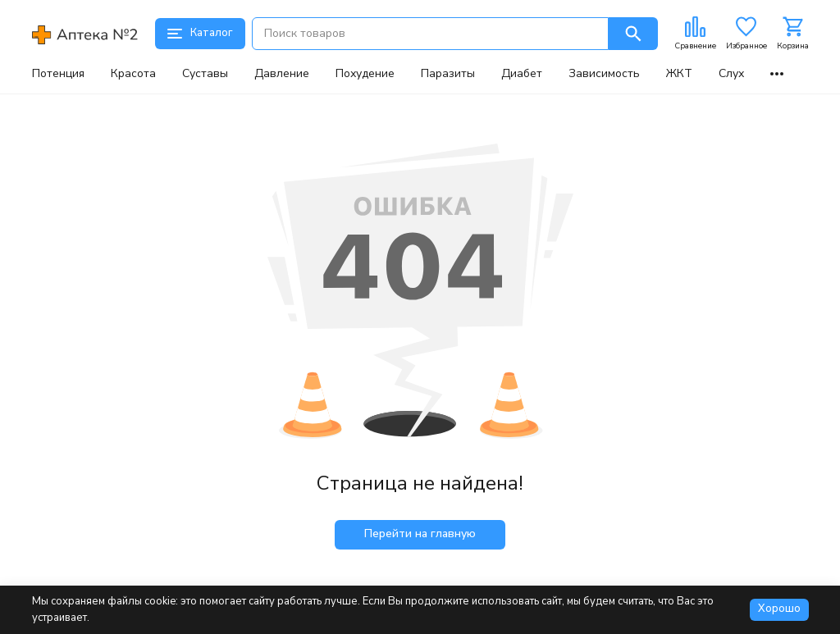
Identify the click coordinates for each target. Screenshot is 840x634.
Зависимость (604, 74)
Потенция (58, 74)
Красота (133, 74)
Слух (731, 74)
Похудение (365, 74)
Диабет (522, 74)
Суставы (205, 74)
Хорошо (779, 609)
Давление (282, 74)
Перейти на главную (420, 534)
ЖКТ (679, 74)
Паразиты (448, 74)
